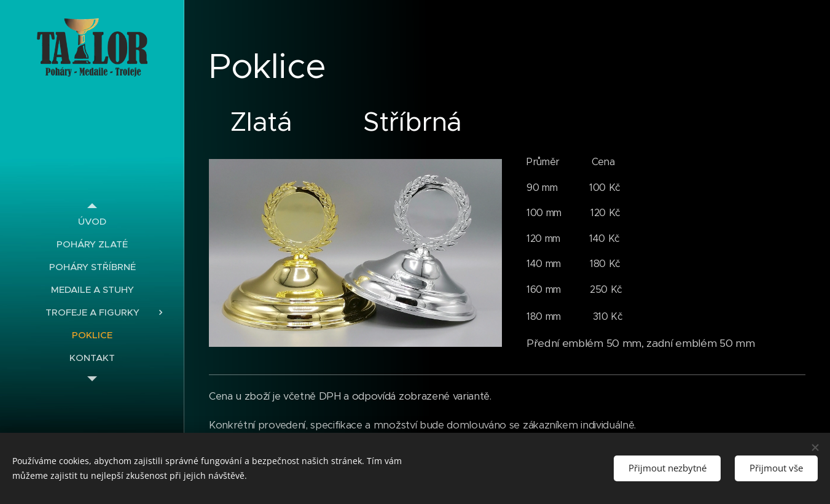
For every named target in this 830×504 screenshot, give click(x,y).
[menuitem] (92, 221)
